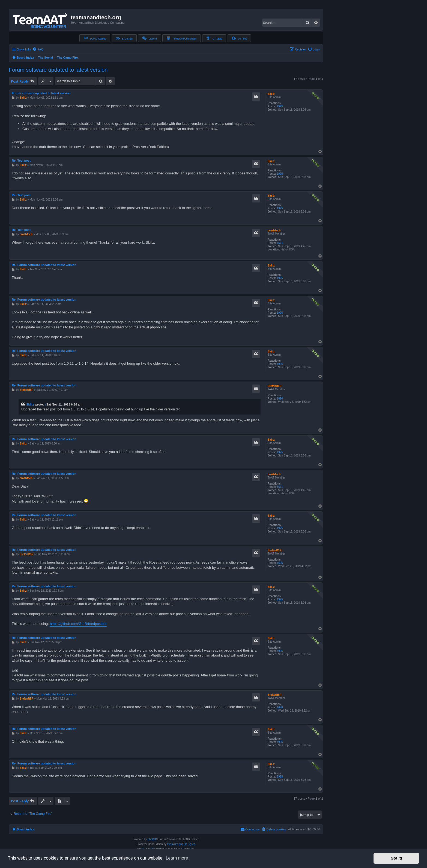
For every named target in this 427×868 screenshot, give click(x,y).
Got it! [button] (396, 858)
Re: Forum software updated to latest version (44, 265)
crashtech (274, 230)
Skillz (271, 94)
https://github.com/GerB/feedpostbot (78, 624)
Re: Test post (21, 161)
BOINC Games (95, 38)
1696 (280, 399)
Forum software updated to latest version (58, 70)
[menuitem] (38, 49)
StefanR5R (275, 386)
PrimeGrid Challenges (182, 38)
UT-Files (239, 38)
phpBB (152, 839)
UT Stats (214, 38)
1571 (280, 243)
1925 (280, 106)
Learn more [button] (177, 858)
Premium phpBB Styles (181, 844)
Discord (150, 38)
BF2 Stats (124, 38)
